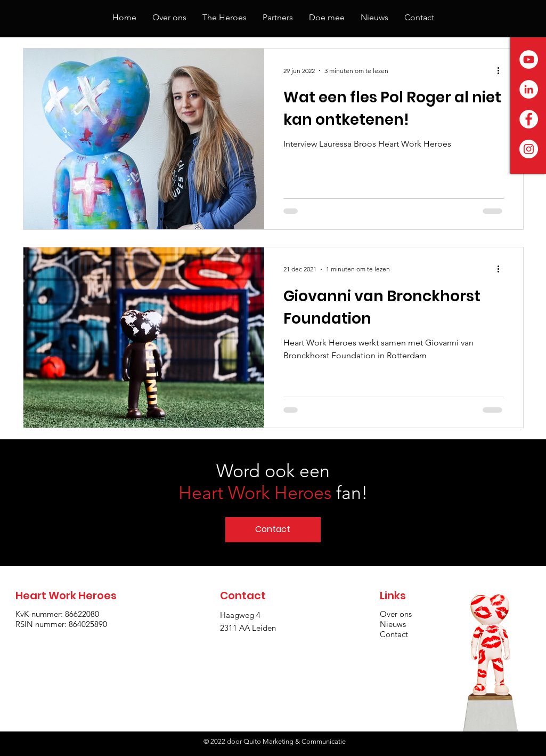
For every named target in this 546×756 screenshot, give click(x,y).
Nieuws (393, 624)
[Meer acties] (502, 70)
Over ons (396, 614)
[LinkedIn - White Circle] (529, 89)
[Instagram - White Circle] (529, 149)
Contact (394, 634)
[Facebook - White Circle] (529, 119)
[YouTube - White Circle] (529, 59)
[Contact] (273, 530)
